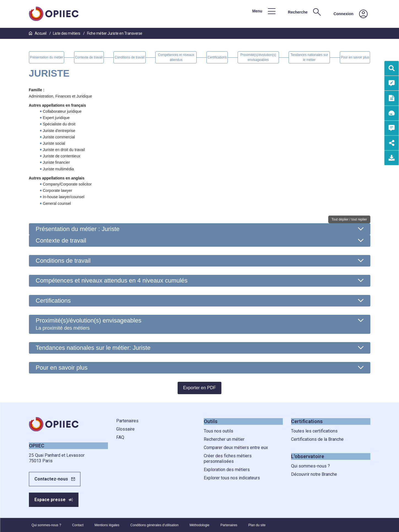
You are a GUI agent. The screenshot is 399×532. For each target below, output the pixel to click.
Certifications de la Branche (317, 439)
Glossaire (125, 429)
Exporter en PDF (199, 388)
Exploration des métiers (227, 470)
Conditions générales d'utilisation (154, 525)
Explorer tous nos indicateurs (232, 478)
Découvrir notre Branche (314, 474)
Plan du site (257, 525)
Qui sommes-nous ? (310, 466)
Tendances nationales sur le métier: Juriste (93, 348)
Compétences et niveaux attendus (112, 280)
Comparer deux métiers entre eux (236, 448)
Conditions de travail (63, 261)
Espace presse (50, 500)
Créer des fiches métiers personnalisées (228, 459)
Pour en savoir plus (62, 368)
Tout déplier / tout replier (349, 219)
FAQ (120, 437)
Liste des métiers (67, 33)
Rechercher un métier (224, 439)
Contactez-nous (51, 479)
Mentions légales (107, 525)
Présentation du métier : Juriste (78, 229)
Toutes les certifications (314, 431)
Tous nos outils (218, 431)
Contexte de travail (61, 241)
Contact (78, 525)
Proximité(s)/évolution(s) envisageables (89, 324)
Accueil (38, 33)
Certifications (53, 301)
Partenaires (127, 421)
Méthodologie (199, 525)
